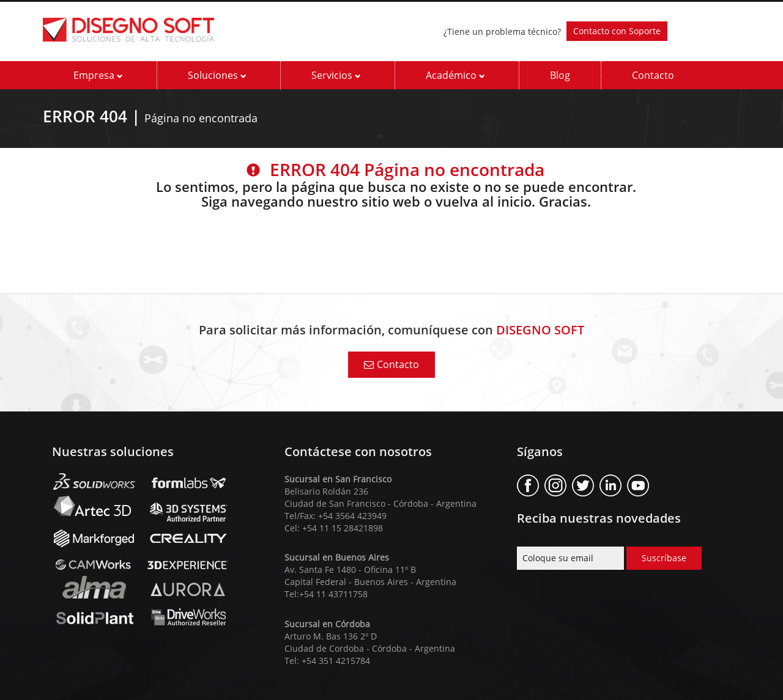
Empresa (98, 75)
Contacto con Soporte (617, 31)
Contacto (653, 75)
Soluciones (217, 75)
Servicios (336, 75)
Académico (455, 75)
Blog (560, 75)
